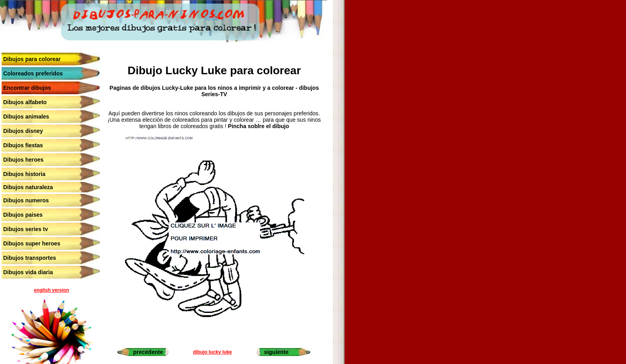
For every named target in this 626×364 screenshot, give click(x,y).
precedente (148, 352)
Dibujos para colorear (32, 59)
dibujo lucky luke (212, 352)
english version (52, 290)
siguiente (276, 352)
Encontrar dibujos (27, 88)
